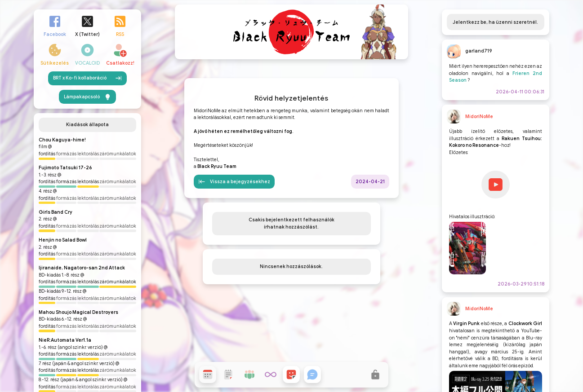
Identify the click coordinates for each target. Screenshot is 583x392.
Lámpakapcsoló (88, 185)
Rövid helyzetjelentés (291, 169)
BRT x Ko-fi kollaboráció (88, 167)
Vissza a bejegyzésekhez (234, 252)
